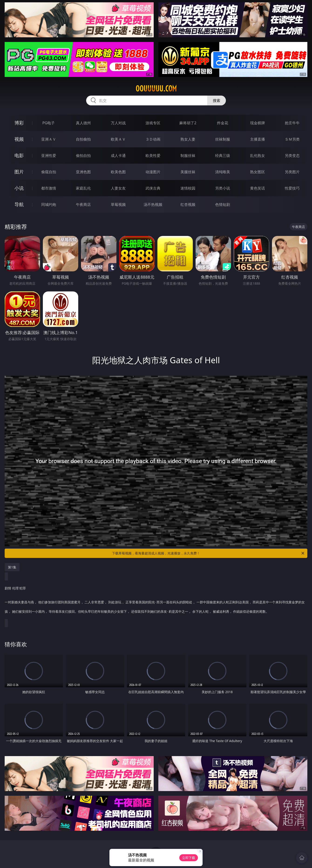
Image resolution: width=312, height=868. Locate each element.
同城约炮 (49, 204)
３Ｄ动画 (153, 139)
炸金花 (223, 123)
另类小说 (223, 188)
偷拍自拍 (83, 156)
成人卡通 (118, 156)
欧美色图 (118, 172)
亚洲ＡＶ (49, 139)
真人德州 (83, 123)
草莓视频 (118, 204)
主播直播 (258, 139)
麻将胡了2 (188, 123)
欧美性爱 (153, 156)
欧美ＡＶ (118, 139)
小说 (19, 188)
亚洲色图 (83, 172)
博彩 (19, 123)
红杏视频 (188, 204)
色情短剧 (223, 204)
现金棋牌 (258, 123)
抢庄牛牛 (292, 123)
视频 (19, 139)
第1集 (12, 567)
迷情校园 (188, 188)
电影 (19, 155)
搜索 (217, 100)
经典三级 (223, 156)
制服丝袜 (188, 156)
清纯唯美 (223, 172)
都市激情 (49, 188)
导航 (19, 204)
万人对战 (118, 123)
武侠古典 (153, 188)
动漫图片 (153, 172)
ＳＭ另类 (292, 139)
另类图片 (292, 172)
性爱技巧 (292, 188)
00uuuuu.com (156, 89)
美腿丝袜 (188, 172)
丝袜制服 (223, 139)
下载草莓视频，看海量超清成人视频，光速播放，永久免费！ (209, 553)
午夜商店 (83, 204)
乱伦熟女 (258, 156)
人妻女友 (118, 188)
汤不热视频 (153, 204)
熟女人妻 (188, 139)
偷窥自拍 (49, 172)
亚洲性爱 (49, 156)
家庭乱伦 (83, 188)
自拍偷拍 (83, 139)
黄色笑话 (258, 188)
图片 (19, 172)
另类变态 (292, 156)
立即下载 (189, 858)
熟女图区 (258, 172)
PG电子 (49, 123)
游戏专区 (153, 123)
